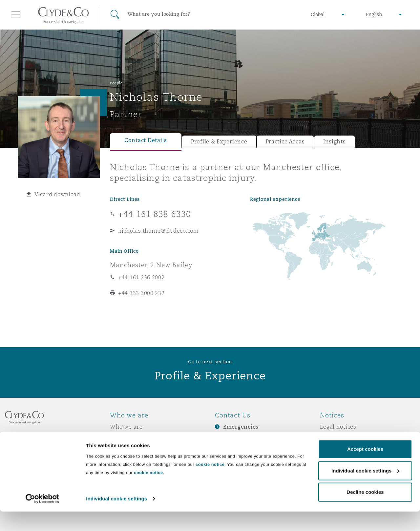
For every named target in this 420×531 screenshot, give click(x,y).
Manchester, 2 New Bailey (151, 265)
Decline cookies (365, 512)
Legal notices (338, 427)
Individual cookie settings (116, 518)
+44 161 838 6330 (155, 214)
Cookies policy (340, 450)
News (117, 450)
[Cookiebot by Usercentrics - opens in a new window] (42, 518)
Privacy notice (339, 438)
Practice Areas (285, 142)
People (116, 83)
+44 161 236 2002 (141, 277)
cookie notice (210, 484)
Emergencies (241, 427)
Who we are (126, 427)
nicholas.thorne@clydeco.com (158, 231)
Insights (335, 142)
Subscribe (228, 438)
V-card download (57, 194)
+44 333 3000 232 (141, 293)
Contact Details (146, 140)
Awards (120, 438)
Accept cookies (365, 469)
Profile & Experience (219, 142)
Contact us (230, 450)
